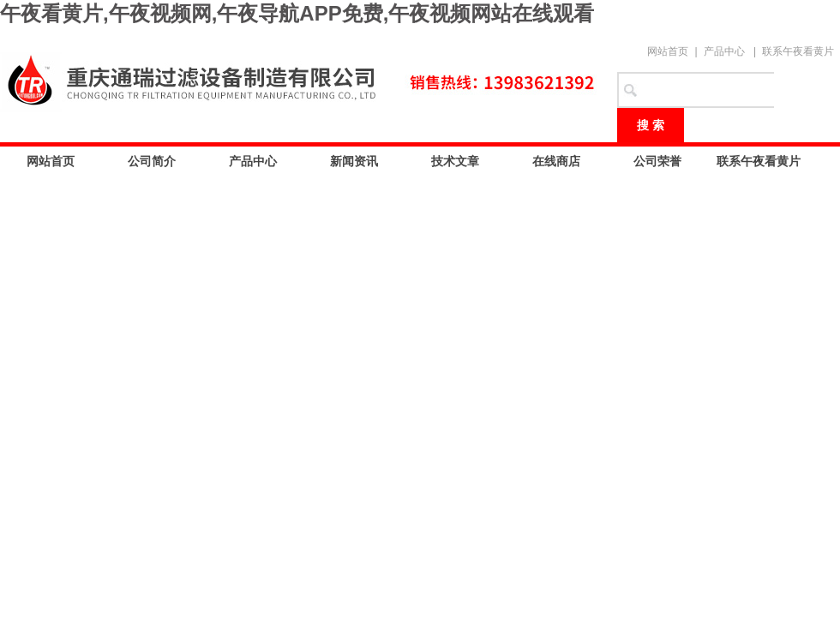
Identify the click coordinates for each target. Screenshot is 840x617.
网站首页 (668, 51)
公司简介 (152, 161)
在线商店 (556, 161)
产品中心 (724, 51)
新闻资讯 (354, 161)
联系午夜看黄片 (798, 51)
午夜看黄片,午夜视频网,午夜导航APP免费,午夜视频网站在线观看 (297, 13)
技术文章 (455, 161)
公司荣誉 (657, 161)
